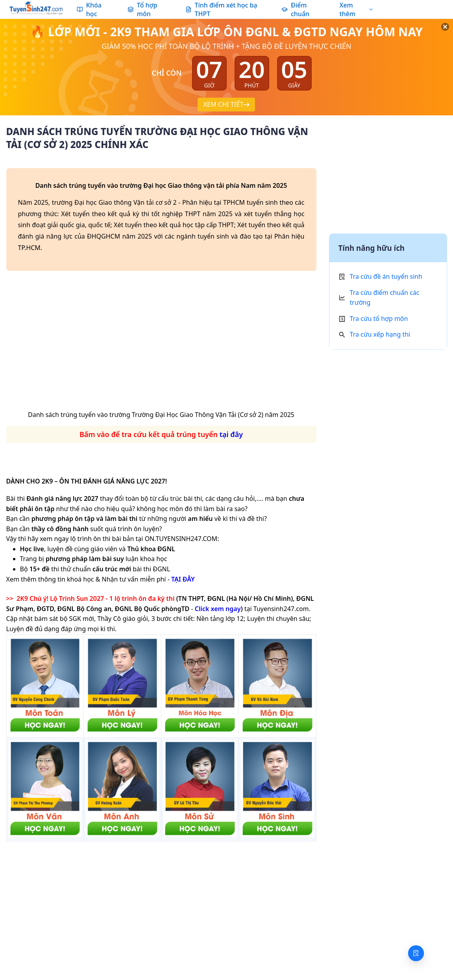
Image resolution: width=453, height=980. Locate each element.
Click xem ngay (218, 609)
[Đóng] (437, 36)
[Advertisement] (161, 343)
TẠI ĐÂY (183, 579)
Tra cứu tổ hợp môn (379, 319)
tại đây (231, 434)
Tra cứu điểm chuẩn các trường (385, 298)
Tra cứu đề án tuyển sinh (386, 276)
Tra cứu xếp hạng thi (380, 334)
